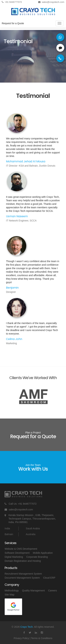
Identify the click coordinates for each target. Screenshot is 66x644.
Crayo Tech (26, 627)
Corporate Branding (37, 557)
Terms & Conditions (42, 638)
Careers (52, 591)
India (7, 528)
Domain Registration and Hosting (23, 561)
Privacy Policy (21, 638)
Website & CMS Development (21, 549)
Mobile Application (43, 553)
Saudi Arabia (33, 528)
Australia (31, 534)
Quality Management (33, 591)
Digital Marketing (14, 557)
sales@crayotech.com (21, 510)
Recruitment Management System (23, 574)
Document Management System (22, 578)
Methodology (12, 591)
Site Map (9, 595)
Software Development (17, 553)
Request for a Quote (13, 23)
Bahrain (9, 534)
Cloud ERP (49, 578)
